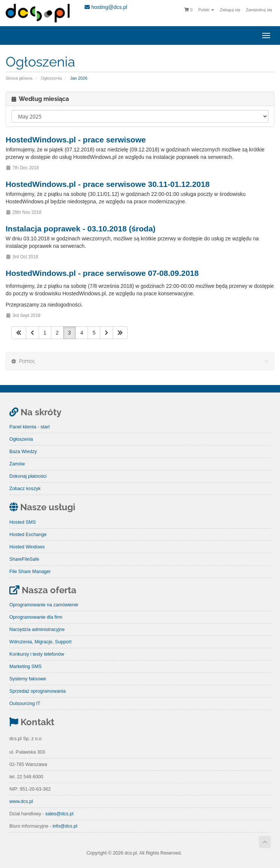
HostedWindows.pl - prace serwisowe (76, 140)
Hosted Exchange (28, 535)
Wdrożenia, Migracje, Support (40, 642)
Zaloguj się (230, 10)
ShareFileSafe (24, 559)
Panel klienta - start (30, 427)
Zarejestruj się (259, 10)
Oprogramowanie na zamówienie (44, 605)
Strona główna (19, 78)
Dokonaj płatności (28, 476)
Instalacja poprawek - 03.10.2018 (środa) (80, 229)
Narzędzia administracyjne (37, 630)
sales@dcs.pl (59, 814)
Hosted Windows (27, 547)
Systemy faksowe (28, 679)
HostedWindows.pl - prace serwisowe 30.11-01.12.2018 (108, 184)
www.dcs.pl (21, 801)
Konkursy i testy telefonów (37, 654)
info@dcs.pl (65, 826)
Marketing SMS (25, 667)
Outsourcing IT (25, 704)
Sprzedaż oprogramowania (38, 691)
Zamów (17, 464)
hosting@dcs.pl (106, 7)
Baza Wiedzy (23, 452)
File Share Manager (30, 572)
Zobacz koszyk (25, 489)
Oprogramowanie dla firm (36, 617)
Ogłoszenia (51, 78)
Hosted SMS (23, 522)
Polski (206, 10)
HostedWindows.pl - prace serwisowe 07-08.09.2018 (102, 273)
